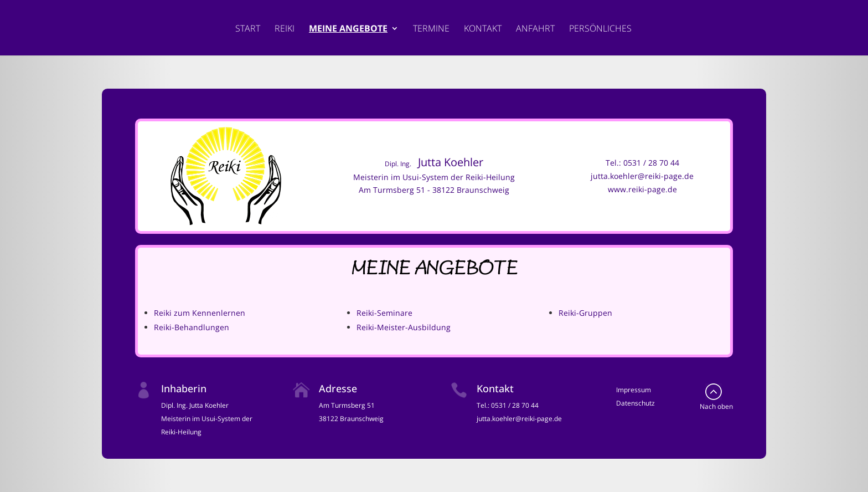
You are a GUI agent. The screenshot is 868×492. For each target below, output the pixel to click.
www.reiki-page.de (642, 189)
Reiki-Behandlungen (192, 327)
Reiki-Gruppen (585, 313)
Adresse (338, 388)
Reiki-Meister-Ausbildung (404, 327)
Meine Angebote (348, 29)
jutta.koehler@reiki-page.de (642, 176)
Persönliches (600, 29)
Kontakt (483, 29)
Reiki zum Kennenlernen (200, 313)
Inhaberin (184, 388)
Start (248, 29)
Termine (431, 29)
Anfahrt (535, 29)
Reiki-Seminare (384, 313)
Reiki (285, 29)
